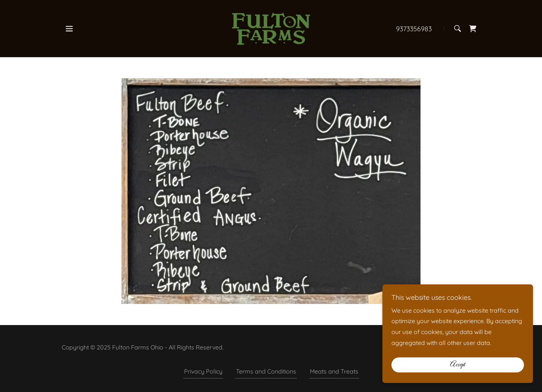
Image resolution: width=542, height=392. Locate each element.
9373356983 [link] (414, 29)
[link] (271, 28)
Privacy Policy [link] (203, 371)
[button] (69, 29)
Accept (458, 365)
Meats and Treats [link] (334, 371)
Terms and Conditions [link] (266, 371)
